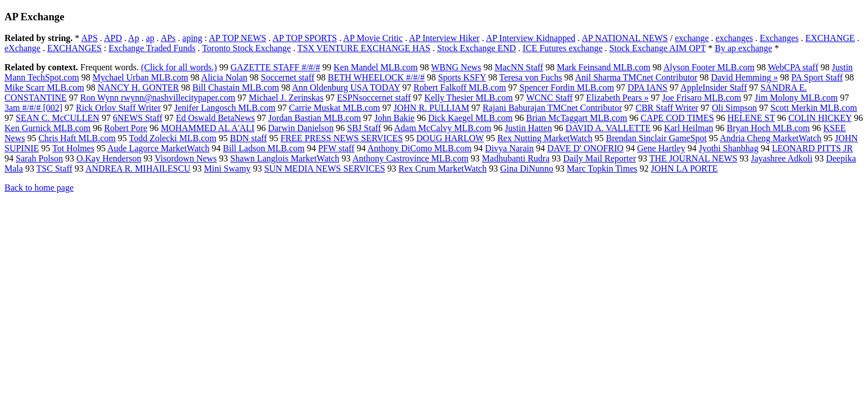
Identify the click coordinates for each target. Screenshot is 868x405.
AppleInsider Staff (714, 87)
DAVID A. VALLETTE (608, 128)
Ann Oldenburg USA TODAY (346, 87)
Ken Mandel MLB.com (376, 67)
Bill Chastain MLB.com (235, 87)
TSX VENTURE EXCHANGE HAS (364, 48)
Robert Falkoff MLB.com (460, 87)
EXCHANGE (830, 38)
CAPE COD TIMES (677, 118)
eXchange (22, 48)
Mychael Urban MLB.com (140, 77)
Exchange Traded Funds (152, 48)
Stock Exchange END (476, 48)
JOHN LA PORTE (685, 168)
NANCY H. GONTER (138, 87)
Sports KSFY (462, 77)
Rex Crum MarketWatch (442, 168)
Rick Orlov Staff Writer (118, 108)
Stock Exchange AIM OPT (658, 48)
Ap (134, 38)
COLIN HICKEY (820, 118)
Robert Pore (126, 128)
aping (193, 38)
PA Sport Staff (817, 77)
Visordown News (186, 158)
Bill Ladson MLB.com (264, 148)
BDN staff (248, 138)
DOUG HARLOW (450, 138)
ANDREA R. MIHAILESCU (138, 168)
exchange (692, 38)
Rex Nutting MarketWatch (545, 138)
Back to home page (39, 188)
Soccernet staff (287, 77)
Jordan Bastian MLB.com (314, 118)
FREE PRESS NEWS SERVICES (342, 138)
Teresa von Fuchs (531, 77)
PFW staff (336, 148)
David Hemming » (744, 77)
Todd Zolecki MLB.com (172, 138)
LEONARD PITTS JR (812, 148)
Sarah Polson (39, 158)
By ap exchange (743, 48)
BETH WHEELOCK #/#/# (376, 77)
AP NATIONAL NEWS (624, 38)
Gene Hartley (661, 148)
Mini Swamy (227, 168)
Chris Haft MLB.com (77, 138)
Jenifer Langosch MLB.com (225, 108)
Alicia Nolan (224, 77)
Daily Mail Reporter (599, 158)
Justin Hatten (528, 128)
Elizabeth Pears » (617, 98)
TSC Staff (54, 168)
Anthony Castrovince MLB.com (410, 158)
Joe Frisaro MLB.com (701, 98)
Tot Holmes (73, 148)
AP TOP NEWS (238, 38)
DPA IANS (647, 87)
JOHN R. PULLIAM (431, 108)
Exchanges (779, 38)
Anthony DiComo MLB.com (419, 148)
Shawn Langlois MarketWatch (285, 158)
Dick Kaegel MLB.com (471, 118)
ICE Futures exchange (562, 48)
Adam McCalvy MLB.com (443, 128)
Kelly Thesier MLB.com (468, 98)
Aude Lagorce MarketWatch (158, 148)
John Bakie (394, 118)
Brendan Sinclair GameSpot (657, 138)
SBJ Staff (364, 128)
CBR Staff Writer (667, 108)
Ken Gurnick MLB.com (47, 128)
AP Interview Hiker (444, 38)
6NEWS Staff (138, 118)
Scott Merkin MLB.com (814, 108)
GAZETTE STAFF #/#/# (275, 67)
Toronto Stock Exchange (247, 48)
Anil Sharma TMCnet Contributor (636, 77)
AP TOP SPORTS (305, 38)
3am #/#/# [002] (33, 108)
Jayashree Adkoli (781, 158)
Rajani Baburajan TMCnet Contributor (552, 108)
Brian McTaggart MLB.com (577, 118)
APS (89, 38)
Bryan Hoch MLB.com (768, 128)
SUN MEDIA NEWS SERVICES (324, 168)
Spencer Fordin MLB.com (567, 87)
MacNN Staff (519, 67)
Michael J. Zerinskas (286, 98)
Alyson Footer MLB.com (709, 67)
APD (113, 38)
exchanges (735, 38)
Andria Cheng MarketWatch (771, 138)
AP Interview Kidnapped (531, 38)
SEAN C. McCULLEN (58, 118)
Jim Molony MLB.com (796, 98)
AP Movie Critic (373, 38)
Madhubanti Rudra (516, 158)
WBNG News (456, 67)
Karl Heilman (689, 128)
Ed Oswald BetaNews (215, 118)
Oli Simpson (734, 108)
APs (168, 38)
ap (150, 38)
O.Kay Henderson (109, 158)
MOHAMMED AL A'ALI (208, 128)
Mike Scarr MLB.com (44, 87)
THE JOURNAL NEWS (694, 158)
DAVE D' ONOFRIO (585, 148)
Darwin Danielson (301, 128)
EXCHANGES (74, 48)
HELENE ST (751, 118)
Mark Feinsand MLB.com (604, 67)
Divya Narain (509, 148)
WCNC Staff (550, 98)
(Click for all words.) (179, 67)
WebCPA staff (793, 67)
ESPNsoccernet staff (374, 98)
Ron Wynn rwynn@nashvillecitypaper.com (158, 98)
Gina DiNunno (527, 168)
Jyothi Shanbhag (729, 148)
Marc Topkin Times (602, 168)
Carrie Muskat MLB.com (334, 108)
